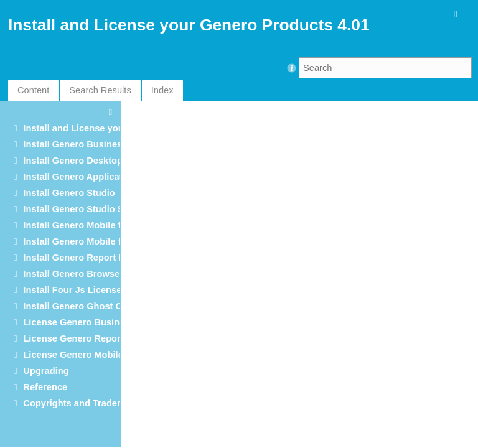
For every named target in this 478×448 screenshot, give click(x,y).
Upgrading (46, 371)
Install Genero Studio (69, 193)
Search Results (100, 90)
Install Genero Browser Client (87, 274)
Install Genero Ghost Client (82, 306)
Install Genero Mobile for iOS (86, 241)
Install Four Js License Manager (92, 290)
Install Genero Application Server (95, 177)
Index (162, 90)
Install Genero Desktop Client (87, 161)
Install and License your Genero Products (113, 128)
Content (33, 90)
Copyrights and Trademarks (83, 403)
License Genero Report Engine (90, 338)
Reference (45, 387)
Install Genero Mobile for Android (95, 225)
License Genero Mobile (73, 355)
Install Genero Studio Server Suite (97, 209)
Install (86, 258)
